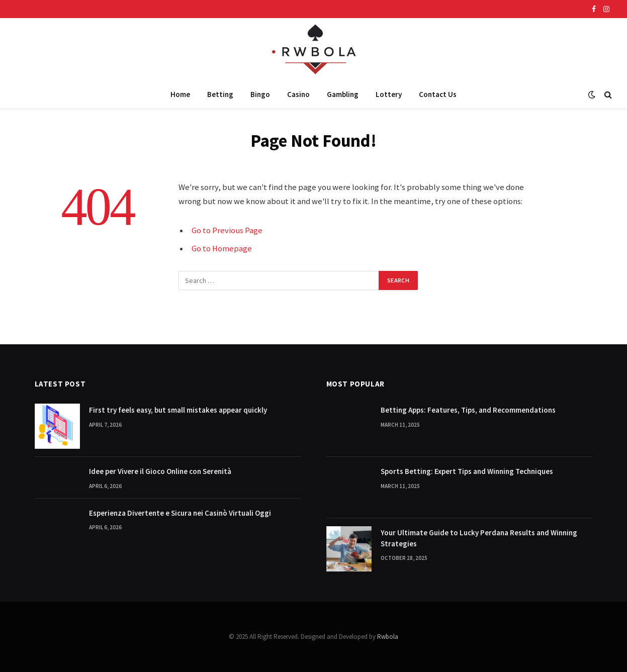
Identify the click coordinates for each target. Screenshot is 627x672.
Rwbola (388, 637)
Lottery (389, 94)
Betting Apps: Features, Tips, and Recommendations (468, 410)
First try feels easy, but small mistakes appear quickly (178, 410)
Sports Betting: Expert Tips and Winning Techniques (467, 471)
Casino (298, 94)
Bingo (260, 94)
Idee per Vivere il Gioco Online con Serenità (160, 471)
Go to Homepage (222, 249)
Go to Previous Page (227, 230)
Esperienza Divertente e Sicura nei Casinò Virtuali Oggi (180, 513)
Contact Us (438, 94)
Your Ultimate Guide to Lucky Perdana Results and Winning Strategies (479, 538)
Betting (220, 94)
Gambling (343, 94)
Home (180, 94)
